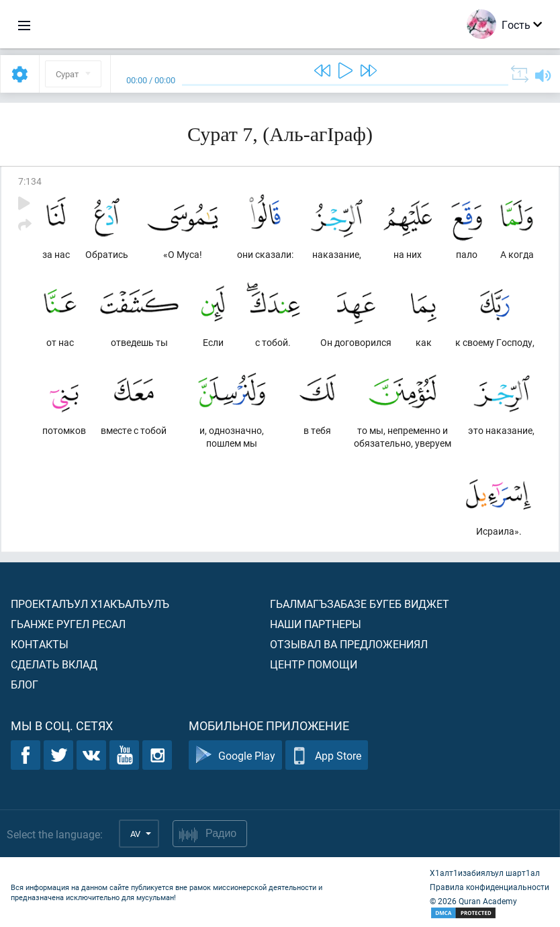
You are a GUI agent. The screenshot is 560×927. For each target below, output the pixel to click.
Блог (25, 684)
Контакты (40, 644)
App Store (327, 755)
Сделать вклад (54, 664)
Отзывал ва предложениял (349, 644)
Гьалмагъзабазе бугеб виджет (360, 604)
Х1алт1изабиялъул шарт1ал (485, 873)
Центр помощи (314, 664)
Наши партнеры (316, 624)
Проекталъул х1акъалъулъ (90, 604)
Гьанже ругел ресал (68, 624)
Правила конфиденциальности (489, 887)
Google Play (235, 755)
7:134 (30, 181)
